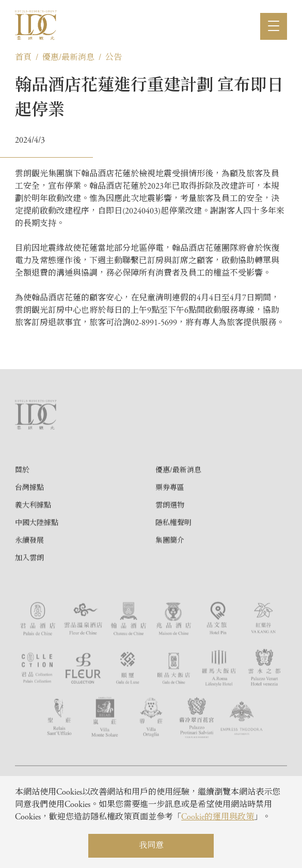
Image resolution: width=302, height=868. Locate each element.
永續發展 (29, 576)
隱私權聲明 (173, 559)
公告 (114, 58)
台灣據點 (29, 524)
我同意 (151, 846)
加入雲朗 (29, 594)
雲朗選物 (170, 541)
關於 (22, 506)
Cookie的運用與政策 (218, 817)
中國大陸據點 (37, 559)
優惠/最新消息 (68, 58)
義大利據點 (33, 541)
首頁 (23, 58)
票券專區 (170, 524)
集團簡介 (170, 576)
